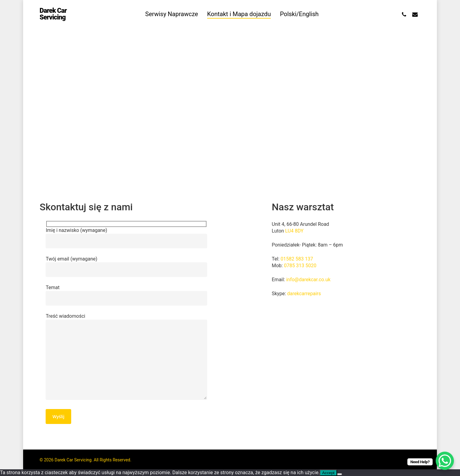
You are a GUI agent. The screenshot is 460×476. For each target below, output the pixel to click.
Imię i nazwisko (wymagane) (126, 238)
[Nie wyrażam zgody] (340, 474)
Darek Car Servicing (53, 15)
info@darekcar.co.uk (308, 280)
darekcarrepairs (304, 294)
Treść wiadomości (126, 357)
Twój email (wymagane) (126, 266)
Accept (328, 473)
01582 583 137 (297, 259)
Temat (126, 295)
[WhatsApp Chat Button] (445, 461)
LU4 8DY (294, 231)
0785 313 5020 (300, 266)
